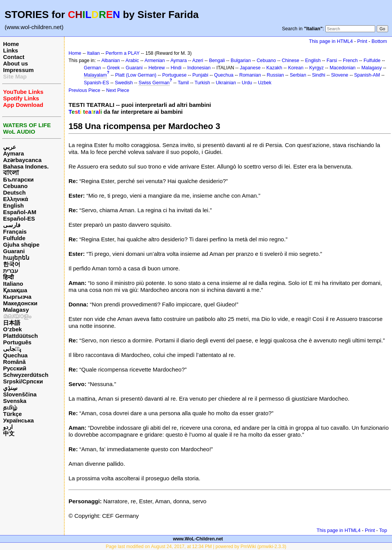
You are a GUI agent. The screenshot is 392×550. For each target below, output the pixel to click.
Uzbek (265, 83)
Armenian (154, 61)
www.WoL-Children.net (198, 539)
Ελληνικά (16, 199)
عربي (10, 147)
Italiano (13, 284)
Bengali (217, 61)
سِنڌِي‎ (10, 388)
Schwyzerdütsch (26, 375)
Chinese (291, 61)
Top (383, 530)
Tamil (183, 83)
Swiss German (154, 83)
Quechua (15, 355)
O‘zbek (12, 329)
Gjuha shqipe (21, 245)
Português (17, 342)
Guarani (14, 251)
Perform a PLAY (123, 53)
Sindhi (319, 75)
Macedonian (343, 68)
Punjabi (201, 75)
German (92, 68)
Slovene (340, 75)
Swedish (124, 83)
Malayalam (95, 75)
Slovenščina (20, 394)
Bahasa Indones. (26, 166)
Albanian (111, 61)
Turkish (202, 83)
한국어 (12, 264)
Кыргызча (17, 297)
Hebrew (157, 68)
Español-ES (19, 219)
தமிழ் (10, 407)
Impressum (18, 70)
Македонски (20, 303)
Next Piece (118, 90)
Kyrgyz (317, 68)
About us (16, 63)
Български (18, 179)
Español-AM (20, 212)
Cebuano (15, 186)
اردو (8, 427)
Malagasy (16, 310)
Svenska (15, 401)
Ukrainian (226, 83)
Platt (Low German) (136, 75)
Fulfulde (14, 238)
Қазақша (15, 290)
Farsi (332, 61)
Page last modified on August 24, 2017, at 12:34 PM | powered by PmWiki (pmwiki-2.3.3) (196, 547)
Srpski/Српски (23, 381)
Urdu (247, 83)
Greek (113, 68)
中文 (9, 433)
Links (11, 50)
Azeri (198, 61)
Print (362, 41)
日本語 (12, 323)
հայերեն (16, 258)
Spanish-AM (367, 75)
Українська (18, 420)
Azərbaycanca (22, 160)
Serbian (298, 75)
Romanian (250, 75)
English (13, 205)
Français (15, 232)
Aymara (13, 153)
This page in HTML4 (331, 41)
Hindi (176, 68)
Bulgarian (241, 61)
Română (14, 362)
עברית (11, 271)
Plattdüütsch (20, 336)
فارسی (12, 225)
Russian (275, 75)
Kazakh (274, 68)
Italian (93, 53)
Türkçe (12, 414)
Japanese (250, 68)
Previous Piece (84, 90)
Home (11, 44)
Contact (14, 57)
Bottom (379, 41)
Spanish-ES (96, 83)
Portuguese (175, 75)
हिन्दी (8, 277)
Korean (296, 68)
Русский (15, 368)
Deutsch (14, 192)
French (350, 61)
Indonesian (199, 68)
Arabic (132, 61)
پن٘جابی (12, 349)
